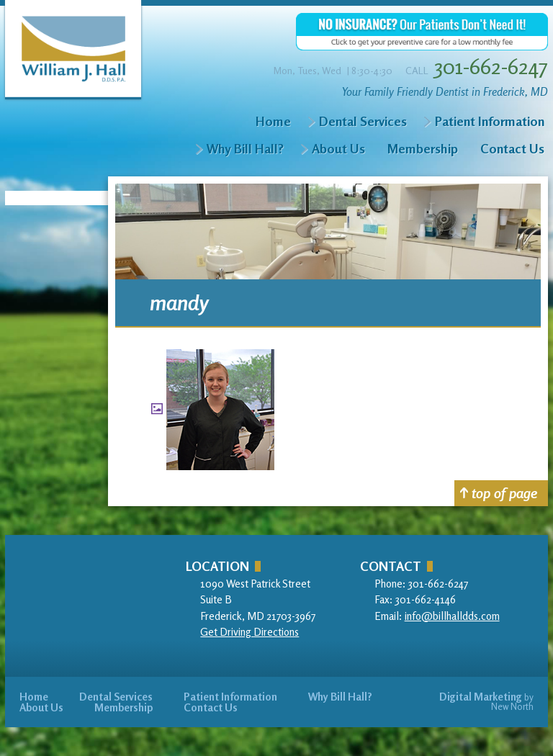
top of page (499, 493)
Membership (423, 148)
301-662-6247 (491, 66)
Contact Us (512, 148)
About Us (338, 148)
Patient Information (490, 121)
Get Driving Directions (249, 632)
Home (273, 121)
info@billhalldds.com (452, 616)
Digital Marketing (481, 697)
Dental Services (363, 121)
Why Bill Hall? (245, 148)
